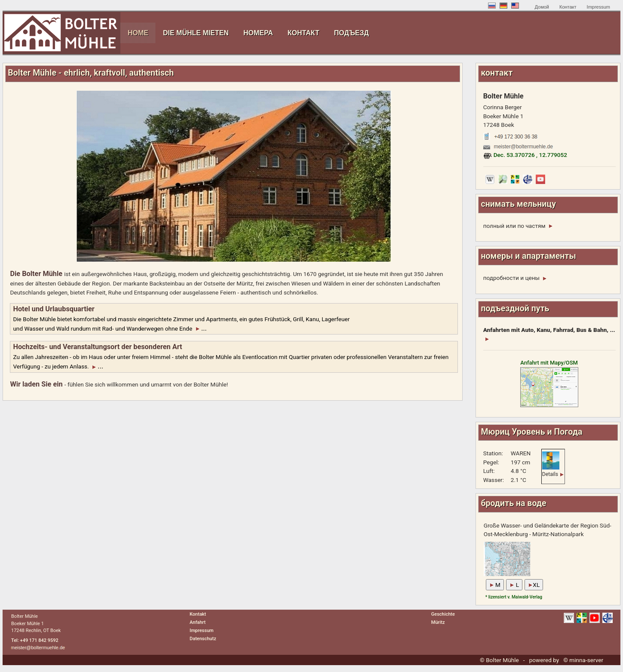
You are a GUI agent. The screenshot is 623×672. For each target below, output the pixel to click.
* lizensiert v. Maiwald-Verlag (514, 597)
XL (534, 585)
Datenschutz (203, 639)
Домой (542, 7)
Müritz (438, 622)
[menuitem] (138, 33)
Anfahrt (198, 622)
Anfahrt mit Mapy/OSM (549, 383)
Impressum (598, 7)
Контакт (568, 7)
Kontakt (198, 614)
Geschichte (443, 614)
